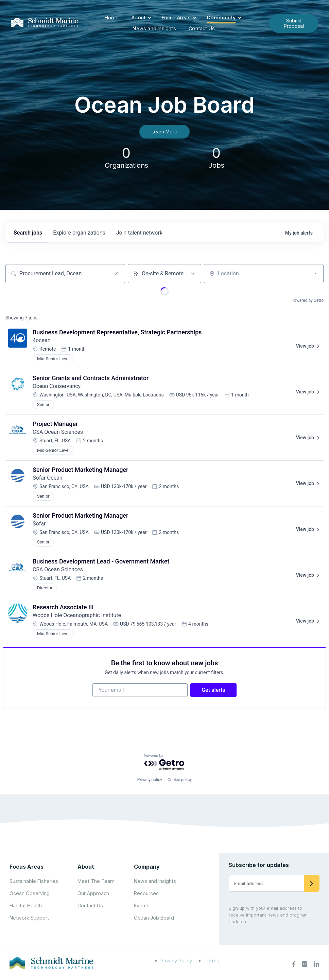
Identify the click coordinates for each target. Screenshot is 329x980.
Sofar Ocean (48, 478)
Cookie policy (180, 780)
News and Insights (154, 28)
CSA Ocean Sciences (58, 432)
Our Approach (93, 893)
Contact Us (202, 28)
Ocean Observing (30, 893)
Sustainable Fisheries (34, 881)
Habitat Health (26, 905)
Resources (146, 893)
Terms (212, 960)
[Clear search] (116, 274)
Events (142, 905)
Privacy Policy (176, 960)
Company (147, 867)
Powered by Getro (308, 300)
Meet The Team (96, 881)
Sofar (39, 524)
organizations (79, 233)
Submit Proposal (294, 23)
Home (112, 17)
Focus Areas (176, 17)
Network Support (29, 918)
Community (221, 17)
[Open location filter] (315, 274)
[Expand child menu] (150, 18)
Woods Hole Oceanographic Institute (77, 615)
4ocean (42, 340)
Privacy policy (150, 780)
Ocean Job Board (154, 918)
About (138, 17)
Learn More (164, 132)
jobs (28, 233)
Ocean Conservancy (57, 386)
